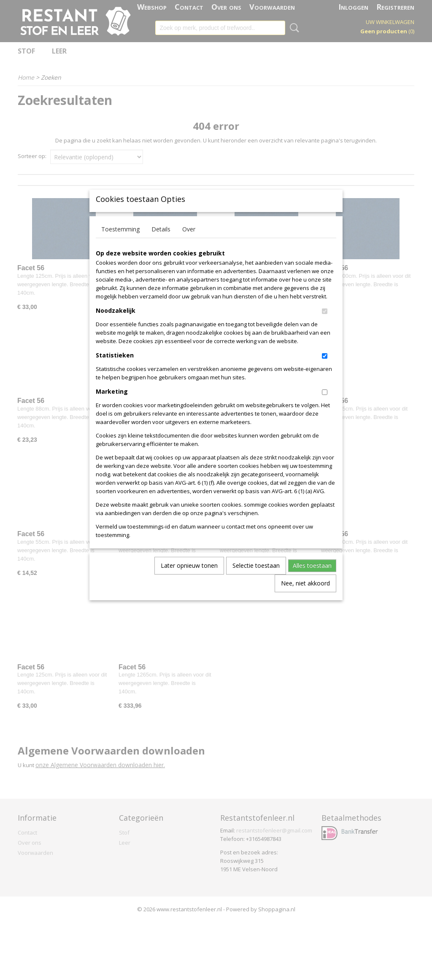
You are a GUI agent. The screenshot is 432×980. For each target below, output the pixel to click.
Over (189, 243)
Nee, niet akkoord (305, 597)
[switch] (325, 325)
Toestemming (120, 243)
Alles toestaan (312, 579)
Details (161, 243)
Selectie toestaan (256, 579)
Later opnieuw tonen (189, 579)
